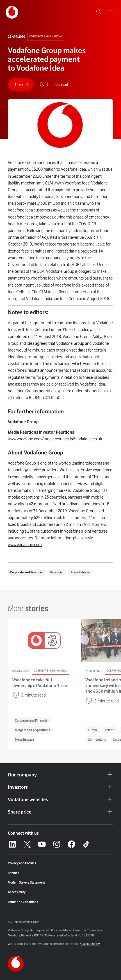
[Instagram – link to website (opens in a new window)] (57, 844)
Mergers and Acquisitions (32, 730)
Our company (60, 775)
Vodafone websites (60, 799)
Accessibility (17, 892)
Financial (57, 572)
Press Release (80, 572)
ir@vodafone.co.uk (86, 439)
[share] (21, 85)
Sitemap (14, 873)
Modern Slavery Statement (26, 882)
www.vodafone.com (25, 545)
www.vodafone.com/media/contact (38, 439)
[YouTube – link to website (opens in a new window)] (42, 844)
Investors (60, 787)
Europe (93, 730)
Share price (60, 812)
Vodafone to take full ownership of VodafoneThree (40, 683)
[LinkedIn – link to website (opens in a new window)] (12, 844)
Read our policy (90, 944)
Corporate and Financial (46, 36)
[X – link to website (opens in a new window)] (27, 844)
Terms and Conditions (23, 902)
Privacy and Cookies (22, 863)
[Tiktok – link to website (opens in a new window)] (86, 844)
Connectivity (97, 740)
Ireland (109, 730)
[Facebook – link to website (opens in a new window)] (71, 844)
